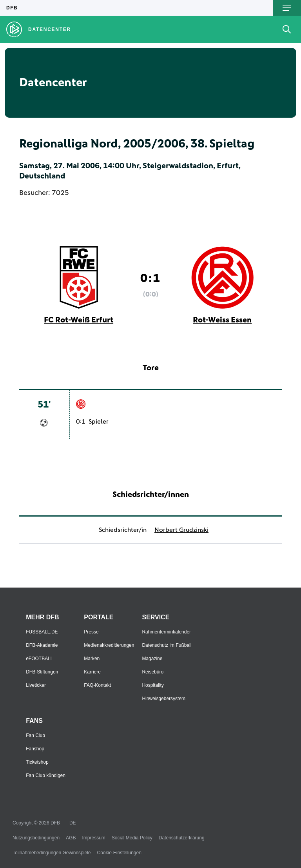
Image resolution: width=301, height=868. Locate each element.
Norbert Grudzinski (181, 530)
